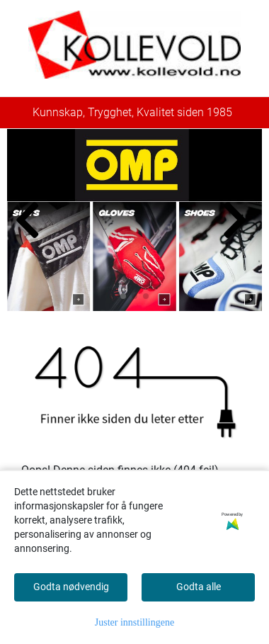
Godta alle (199, 587)
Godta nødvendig (71, 587)
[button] (123, 296)
